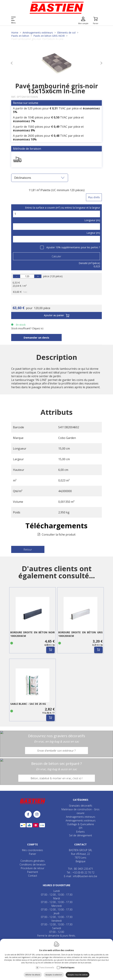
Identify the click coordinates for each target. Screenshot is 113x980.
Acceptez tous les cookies (78, 975)
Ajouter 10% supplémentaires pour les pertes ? (73, 247)
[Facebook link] (29, 815)
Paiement (33, 872)
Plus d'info (94, 197)
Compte (33, 844)
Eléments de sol (66, 33)
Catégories (81, 800)
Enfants (80, 832)
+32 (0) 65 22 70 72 (83, 872)
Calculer (56, 256)
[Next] (101, 63)
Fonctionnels (47, 967)
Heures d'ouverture (57, 885)
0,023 (97, 266)
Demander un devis (36, 337)
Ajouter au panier (57, 316)
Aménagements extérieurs (38, 33)
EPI (81, 828)
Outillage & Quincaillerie (80, 824)
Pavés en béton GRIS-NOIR (49, 36)
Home (15, 33)
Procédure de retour (33, 868)
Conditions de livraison (33, 864)
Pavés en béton (20, 36)
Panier (33, 854)
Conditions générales (33, 861)
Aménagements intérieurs (81, 817)
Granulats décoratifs (81, 806)
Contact (33, 876)
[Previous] (12, 63)
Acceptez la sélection (54, 975)
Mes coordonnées (33, 850)
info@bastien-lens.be (85, 876)
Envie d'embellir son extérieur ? (56, 751)
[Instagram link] (37, 815)
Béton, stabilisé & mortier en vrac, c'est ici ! (57, 778)
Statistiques (67, 967)
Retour (28, 549)
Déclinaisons (39, 178)
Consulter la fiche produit (59, 535)
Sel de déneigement (81, 835)
